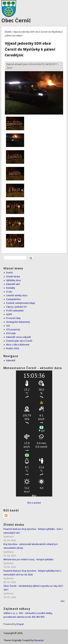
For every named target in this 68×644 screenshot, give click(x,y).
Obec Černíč (16, 21)
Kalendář (11, 360)
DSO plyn (11, 333)
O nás (9, 292)
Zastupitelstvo (14, 299)
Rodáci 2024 (13, 348)
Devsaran (39, 640)
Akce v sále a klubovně (18, 345)
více (63, 601)
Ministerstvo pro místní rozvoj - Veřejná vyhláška (28, 559)
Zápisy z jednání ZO (16, 307)
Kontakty (11, 288)
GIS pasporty (13, 329)
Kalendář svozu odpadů (18, 337)
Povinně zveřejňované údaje (21, 303)
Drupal (20, 624)
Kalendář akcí (13, 284)
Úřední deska (13, 277)
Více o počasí (34, 503)
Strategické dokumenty (18, 322)
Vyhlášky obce (14, 280)
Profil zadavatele (15, 311)
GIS (8, 326)
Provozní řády (13, 318)
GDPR (9, 314)
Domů (8, 32)
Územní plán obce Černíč (19, 341)
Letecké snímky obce (17, 295)
